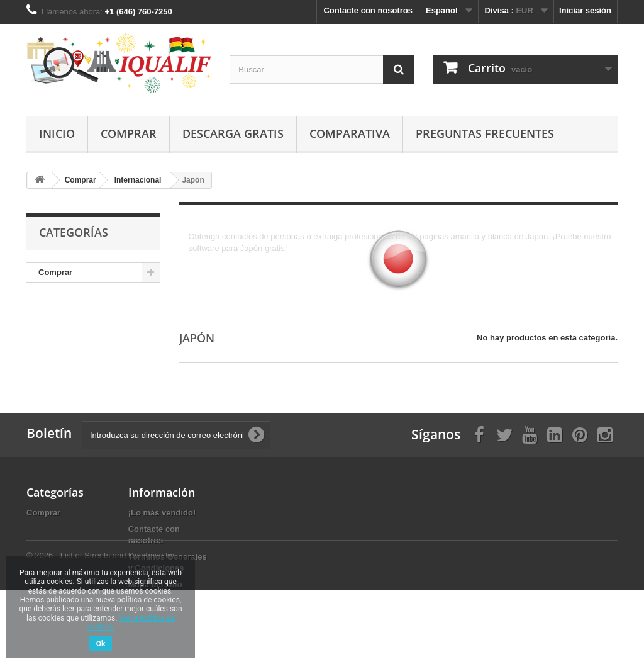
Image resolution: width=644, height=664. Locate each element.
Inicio (57, 133)
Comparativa (350, 133)
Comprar (129, 133)
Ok (101, 644)
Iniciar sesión (585, 10)
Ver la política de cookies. (131, 622)
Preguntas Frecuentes (485, 133)
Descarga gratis (233, 133)
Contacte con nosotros (368, 10)
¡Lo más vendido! (162, 513)
